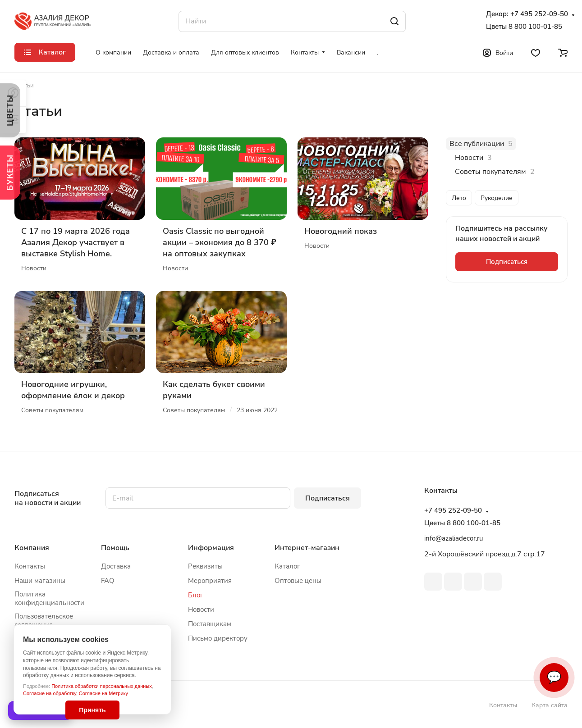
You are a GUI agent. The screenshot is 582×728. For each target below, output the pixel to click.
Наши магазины (40, 581)
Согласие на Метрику (103, 693)
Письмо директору (218, 638)
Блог (196, 595)
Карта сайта (550, 705)
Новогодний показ (341, 231)
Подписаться (328, 498)
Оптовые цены (298, 581)
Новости (201, 610)
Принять (92, 710)
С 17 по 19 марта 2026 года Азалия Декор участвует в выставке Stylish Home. (76, 242)
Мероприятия (210, 581)
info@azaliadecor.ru (454, 538)
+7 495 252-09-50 (539, 14)
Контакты (30, 566)
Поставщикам (210, 624)
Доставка (116, 566)
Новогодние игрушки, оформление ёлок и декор (73, 390)
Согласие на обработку (50, 693)
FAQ (108, 581)
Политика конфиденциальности (49, 598)
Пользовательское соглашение (44, 621)
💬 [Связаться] (554, 677)
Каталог (287, 566)
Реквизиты (205, 566)
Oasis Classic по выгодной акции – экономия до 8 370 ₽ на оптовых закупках (219, 242)
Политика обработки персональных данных (102, 686)
